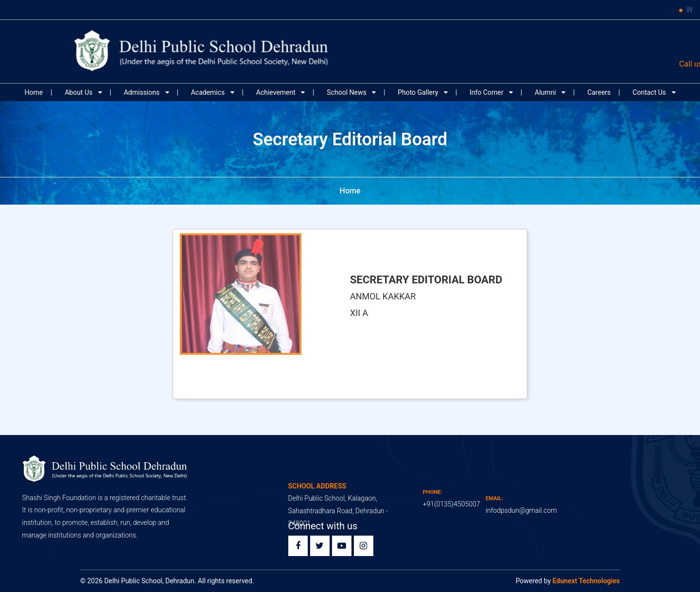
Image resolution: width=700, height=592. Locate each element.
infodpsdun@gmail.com (619, 64)
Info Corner (487, 92)
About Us (79, 92)
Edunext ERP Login (630, 41)
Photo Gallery (419, 92)
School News (347, 92)
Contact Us (650, 92)
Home (34, 92)
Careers (599, 92)
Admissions (143, 92)
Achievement (277, 92)
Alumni (546, 92)
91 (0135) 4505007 (504, 64)
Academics (209, 92)
